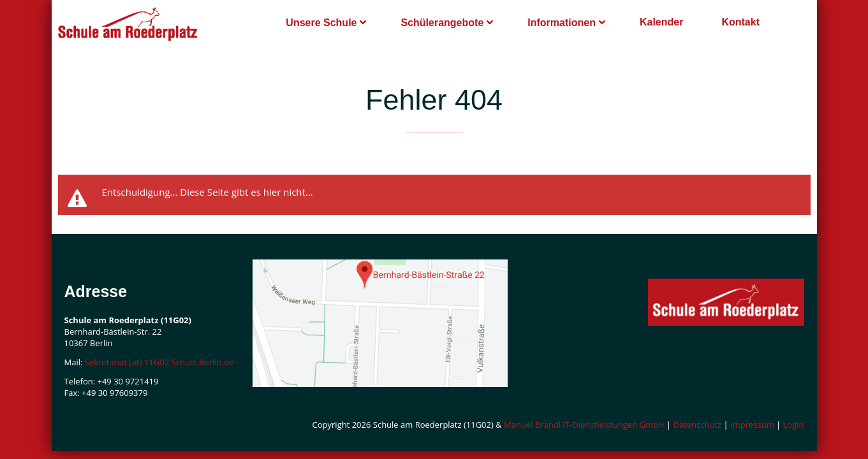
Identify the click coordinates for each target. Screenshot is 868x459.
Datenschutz (697, 425)
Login (794, 425)
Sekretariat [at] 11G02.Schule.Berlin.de (159, 362)
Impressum (752, 425)
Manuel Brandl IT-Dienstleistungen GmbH (584, 425)
